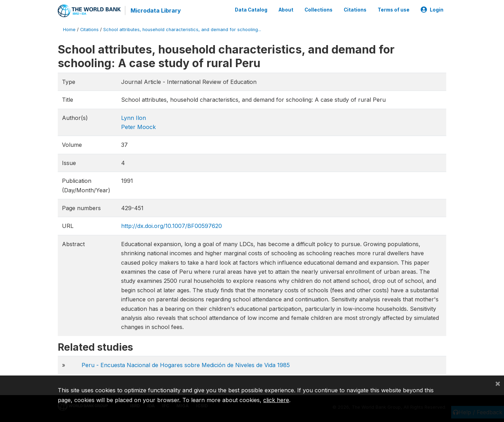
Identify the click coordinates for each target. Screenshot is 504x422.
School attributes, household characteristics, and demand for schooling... (182, 30)
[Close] (498, 383)
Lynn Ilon (134, 118)
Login (432, 10)
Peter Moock (138, 127)
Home (69, 30)
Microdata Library (156, 10)
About (286, 10)
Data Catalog (251, 10)
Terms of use (394, 10)
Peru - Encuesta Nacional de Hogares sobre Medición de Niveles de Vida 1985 (186, 365)
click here (276, 400)
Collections (318, 10)
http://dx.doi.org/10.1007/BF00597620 (171, 226)
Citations (355, 10)
